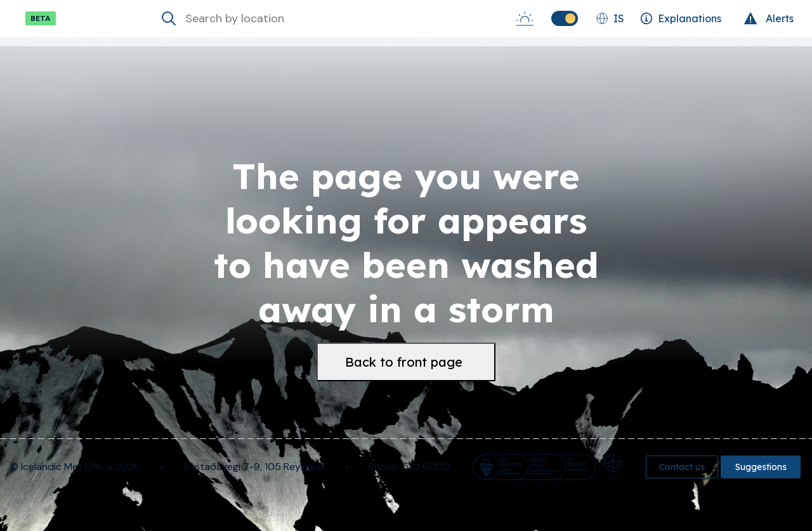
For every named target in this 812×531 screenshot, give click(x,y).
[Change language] (610, 18)
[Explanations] (681, 18)
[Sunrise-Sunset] (525, 18)
